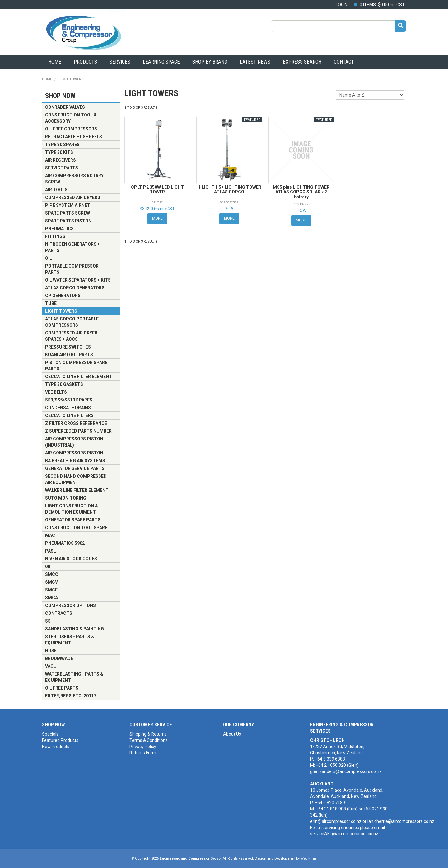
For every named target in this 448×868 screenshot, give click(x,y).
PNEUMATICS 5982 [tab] (65, 543)
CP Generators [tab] (63, 296)
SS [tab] (48, 621)
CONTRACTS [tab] (59, 613)
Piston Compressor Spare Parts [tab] (76, 366)
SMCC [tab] (52, 574)
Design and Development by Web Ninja (286, 859)
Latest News (255, 62)
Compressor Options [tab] (70, 605)
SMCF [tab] (51, 590)
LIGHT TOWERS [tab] (61, 311)
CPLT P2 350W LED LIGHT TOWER (157, 190)
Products (85, 62)
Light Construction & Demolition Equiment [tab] (72, 509)
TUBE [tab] (51, 303)
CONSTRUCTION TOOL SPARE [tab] (76, 528)
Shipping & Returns (148, 734)
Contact (344, 62)
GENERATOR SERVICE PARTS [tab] (75, 468)
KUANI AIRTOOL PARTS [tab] (69, 355)
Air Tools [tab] (56, 190)
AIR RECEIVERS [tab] (61, 160)
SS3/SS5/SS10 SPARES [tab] (69, 400)
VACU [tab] (51, 666)
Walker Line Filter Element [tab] (77, 490)
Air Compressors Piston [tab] (74, 453)
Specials (50, 734)
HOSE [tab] (51, 651)
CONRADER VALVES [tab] (65, 107)
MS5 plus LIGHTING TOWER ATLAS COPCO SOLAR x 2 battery (301, 192)
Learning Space (161, 62)
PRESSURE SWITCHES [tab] (68, 347)
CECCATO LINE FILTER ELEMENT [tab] (79, 377)
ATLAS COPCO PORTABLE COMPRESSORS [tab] (72, 322)
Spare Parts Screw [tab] (68, 213)
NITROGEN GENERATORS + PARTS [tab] (72, 247)
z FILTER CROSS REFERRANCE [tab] (76, 423)
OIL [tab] (49, 258)
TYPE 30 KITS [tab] (59, 152)
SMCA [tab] (51, 598)
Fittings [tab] (55, 236)
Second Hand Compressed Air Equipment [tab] (76, 479)
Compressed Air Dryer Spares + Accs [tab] (71, 336)
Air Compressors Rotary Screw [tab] (74, 179)
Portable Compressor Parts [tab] (72, 269)
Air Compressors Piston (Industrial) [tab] (74, 442)
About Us (232, 734)
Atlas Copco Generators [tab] (75, 288)
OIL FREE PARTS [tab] (62, 688)
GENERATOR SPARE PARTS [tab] (73, 520)
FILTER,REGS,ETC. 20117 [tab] (71, 696)
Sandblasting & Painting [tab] (75, 629)
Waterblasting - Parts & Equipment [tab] (74, 677)
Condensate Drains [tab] (68, 408)
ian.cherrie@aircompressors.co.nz (401, 821)
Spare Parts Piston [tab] (68, 221)
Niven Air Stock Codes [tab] (71, 559)
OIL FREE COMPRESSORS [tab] (71, 129)
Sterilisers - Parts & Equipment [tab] (70, 640)
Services (120, 62)
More (157, 218)
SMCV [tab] (51, 582)
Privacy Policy (143, 747)
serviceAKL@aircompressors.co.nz (344, 834)
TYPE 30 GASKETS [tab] (64, 384)
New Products (56, 747)
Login (342, 5)
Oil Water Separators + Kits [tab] (78, 280)
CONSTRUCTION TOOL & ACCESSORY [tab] (71, 118)
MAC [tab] (50, 535)
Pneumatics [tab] (59, 229)
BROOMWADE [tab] (59, 658)
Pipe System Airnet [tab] (68, 205)
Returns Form (143, 753)
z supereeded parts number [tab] (78, 431)
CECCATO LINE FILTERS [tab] (69, 415)
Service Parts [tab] (62, 168)
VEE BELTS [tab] (56, 392)
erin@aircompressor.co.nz (336, 821)
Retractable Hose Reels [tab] (74, 137)
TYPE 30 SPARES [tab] (62, 145)
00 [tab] (48, 567)
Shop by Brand (210, 62)
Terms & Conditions (149, 740)
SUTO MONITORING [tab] (66, 498)
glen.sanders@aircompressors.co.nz (346, 771)
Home (55, 62)
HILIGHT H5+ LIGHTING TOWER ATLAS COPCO (229, 190)
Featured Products (60, 740)
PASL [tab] (51, 551)
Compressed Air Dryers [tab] (73, 197)
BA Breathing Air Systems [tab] (75, 461)
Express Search (302, 62)
